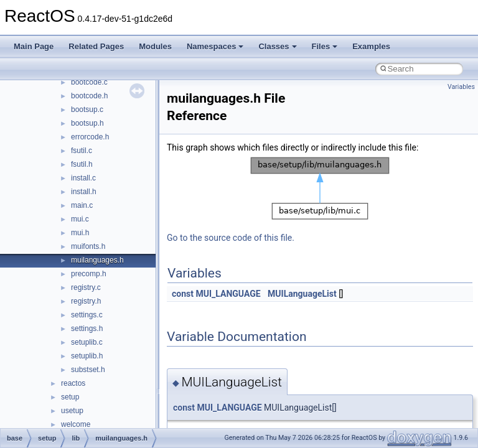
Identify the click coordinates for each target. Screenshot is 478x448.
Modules (155, 46)
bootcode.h (89, 96)
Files (325, 46)
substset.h (88, 370)
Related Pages (96, 46)
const (183, 294)
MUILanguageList (302, 294)
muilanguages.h (97, 260)
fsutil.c (82, 151)
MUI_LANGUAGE (228, 294)
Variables (461, 87)
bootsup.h (87, 123)
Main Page (34, 46)
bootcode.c (89, 82)
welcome (76, 424)
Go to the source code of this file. (231, 238)
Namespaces (215, 46)
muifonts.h (88, 246)
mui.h (80, 233)
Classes (277, 46)
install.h (84, 192)
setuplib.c (87, 342)
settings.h (87, 329)
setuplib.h (87, 356)
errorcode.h (90, 137)
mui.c (80, 219)
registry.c (86, 287)
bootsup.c (87, 110)
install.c (83, 178)
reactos (73, 383)
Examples (371, 46)
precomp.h (89, 274)
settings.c (87, 315)
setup (70, 397)
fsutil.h (82, 164)
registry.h (86, 301)
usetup (72, 411)
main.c (82, 205)
